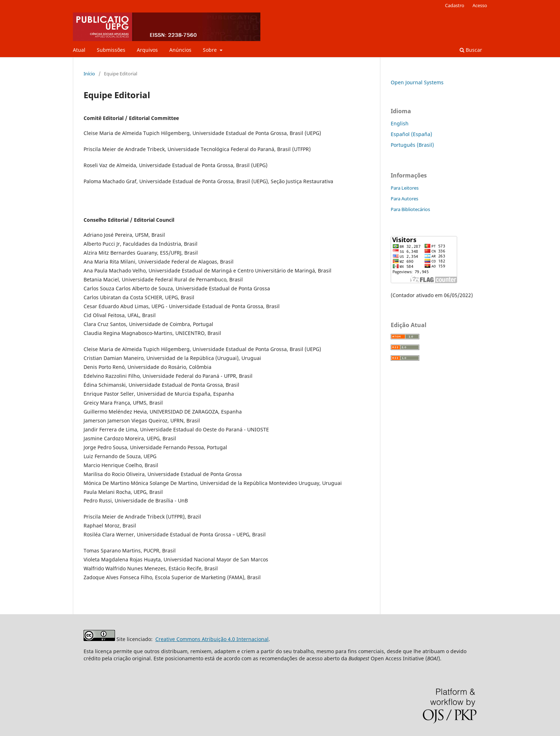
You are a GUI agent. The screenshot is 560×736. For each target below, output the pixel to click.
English (400, 123)
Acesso (480, 5)
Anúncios (180, 50)
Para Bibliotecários (410, 209)
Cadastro (455, 5)
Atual (79, 50)
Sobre (211, 50)
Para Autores (404, 199)
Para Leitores (405, 188)
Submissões (111, 50)
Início (89, 74)
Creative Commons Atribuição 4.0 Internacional (212, 639)
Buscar (471, 50)
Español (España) (411, 134)
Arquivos (147, 50)
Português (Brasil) (412, 145)
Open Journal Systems (417, 82)
